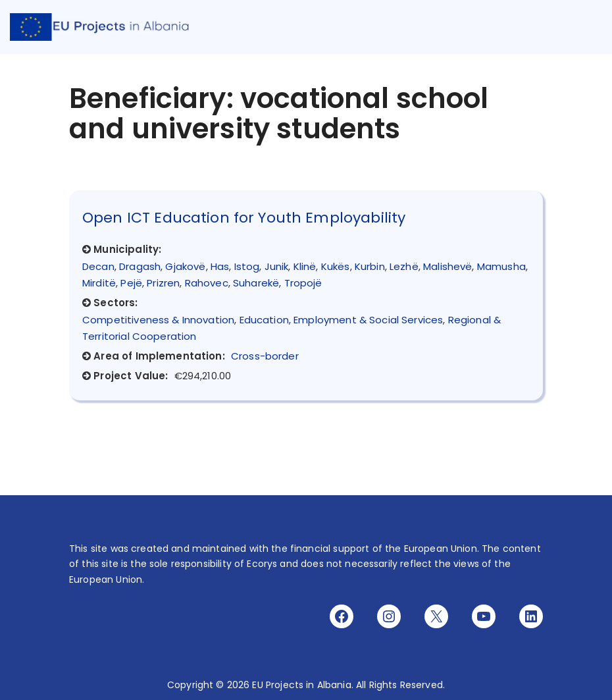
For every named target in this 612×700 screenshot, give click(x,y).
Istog (247, 266)
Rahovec (207, 283)
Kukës (336, 266)
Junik (277, 266)
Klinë (305, 266)
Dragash (140, 266)
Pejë (131, 283)
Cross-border (265, 356)
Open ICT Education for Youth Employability (244, 218)
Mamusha (501, 266)
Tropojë (303, 283)
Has (220, 266)
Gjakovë (185, 266)
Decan (98, 266)
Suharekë (256, 283)
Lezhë (404, 266)
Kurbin (370, 266)
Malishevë (447, 266)
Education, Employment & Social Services (342, 320)
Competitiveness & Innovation (158, 320)
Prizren (163, 283)
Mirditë (99, 283)
